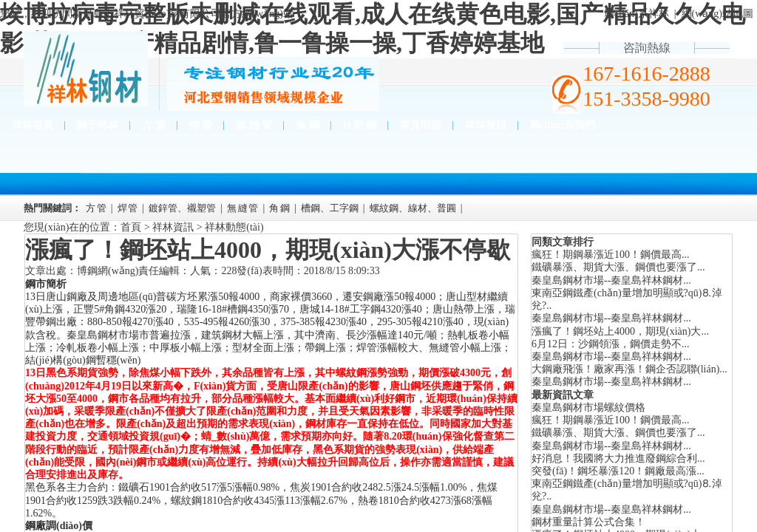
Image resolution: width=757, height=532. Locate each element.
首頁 (131, 227)
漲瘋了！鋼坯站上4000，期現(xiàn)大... (620, 331)
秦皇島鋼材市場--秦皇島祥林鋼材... (611, 280)
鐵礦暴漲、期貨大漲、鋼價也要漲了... (618, 267)
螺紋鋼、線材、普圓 (413, 208)
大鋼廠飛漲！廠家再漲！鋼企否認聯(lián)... (629, 369)
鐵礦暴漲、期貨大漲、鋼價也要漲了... (618, 433)
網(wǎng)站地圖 (717, 14)
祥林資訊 (486, 125)
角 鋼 (308, 125)
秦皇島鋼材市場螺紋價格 (588, 407)
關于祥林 (98, 125)
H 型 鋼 (360, 125)
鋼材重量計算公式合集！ (588, 522)
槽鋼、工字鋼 (330, 208)
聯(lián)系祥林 (637, 14)
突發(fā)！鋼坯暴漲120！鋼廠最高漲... (618, 471)
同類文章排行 (563, 242)
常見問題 (421, 125)
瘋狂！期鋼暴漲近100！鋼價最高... (611, 420)
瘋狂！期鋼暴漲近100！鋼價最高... (611, 255)
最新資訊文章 (563, 395)
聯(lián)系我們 (563, 125)
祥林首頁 (33, 125)
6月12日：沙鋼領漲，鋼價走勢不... (611, 344)
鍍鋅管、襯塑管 (182, 208)
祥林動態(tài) (234, 227)
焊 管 (201, 125)
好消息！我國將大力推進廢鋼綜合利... (618, 458)
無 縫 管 (254, 125)
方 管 (154, 125)
